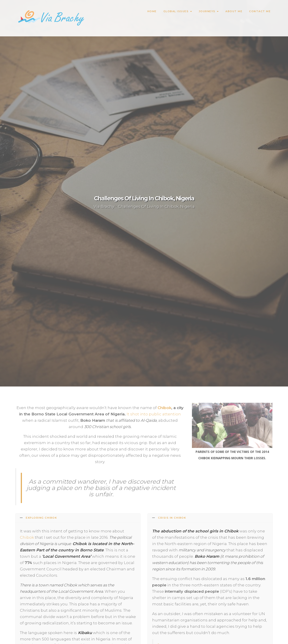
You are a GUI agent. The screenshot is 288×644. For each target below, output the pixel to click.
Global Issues (178, 11)
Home (152, 11)
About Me (234, 11)
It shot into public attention (154, 414)
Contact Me (260, 11)
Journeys (209, 11)
